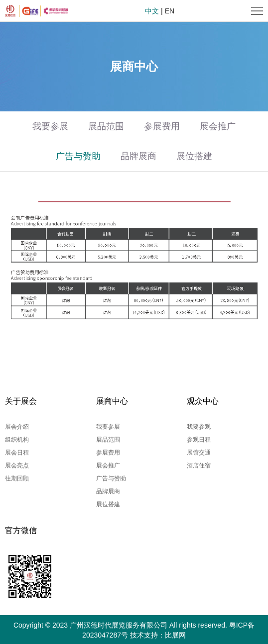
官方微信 (21, 530)
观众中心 (203, 401)
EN (170, 11)
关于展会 (21, 401)
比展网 (175, 635)
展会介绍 (17, 427)
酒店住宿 (199, 465)
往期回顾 (17, 478)
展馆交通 (199, 453)
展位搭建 (194, 156)
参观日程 (199, 440)
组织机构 (17, 440)
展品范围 (106, 126)
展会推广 (218, 126)
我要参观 (199, 427)
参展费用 (162, 126)
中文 (152, 11)
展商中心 (112, 401)
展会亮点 (17, 465)
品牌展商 (138, 156)
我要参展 (50, 126)
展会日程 (17, 453)
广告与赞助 (78, 156)
